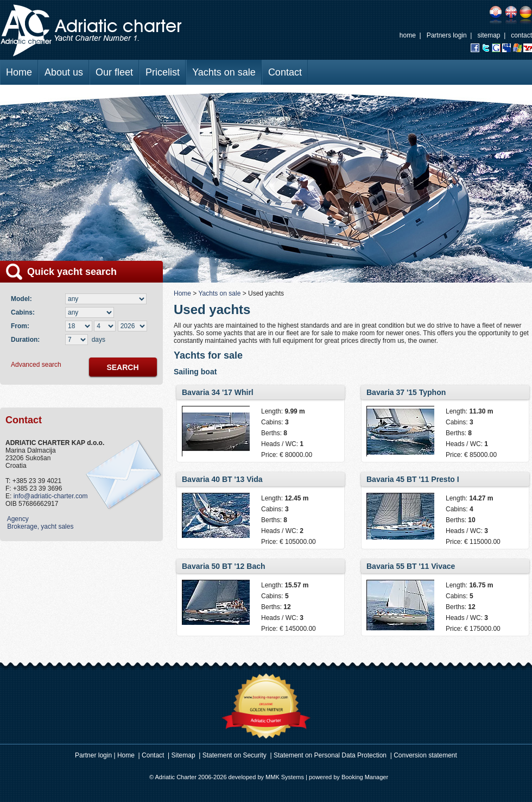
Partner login (93, 755)
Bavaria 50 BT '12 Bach (224, 566)
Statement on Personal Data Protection (330, 755)
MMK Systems (285, 777)
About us (64, 72)
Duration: (25, 340)
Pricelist (163, 72)
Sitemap (183, 755)
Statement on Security (235, 755)
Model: (23, 299)
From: (20, 326)
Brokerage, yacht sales (39, 527)
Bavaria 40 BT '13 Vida (222, 479)
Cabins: (25, 312)
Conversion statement (425, 755)
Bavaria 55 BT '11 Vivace (411, 566)
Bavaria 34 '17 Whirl (218, 392)
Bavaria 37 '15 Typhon (406, 392)
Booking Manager (365, 777)
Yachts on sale (224, 72)
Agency (17, 519)
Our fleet (114, 72)
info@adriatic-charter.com (51, 496)
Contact (285, 72)
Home (19, 72)
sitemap (489, 35)
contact (521, 35)
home (408, 35)
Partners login (447, 35)
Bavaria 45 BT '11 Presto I (413, 479)
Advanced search (36, 365)
